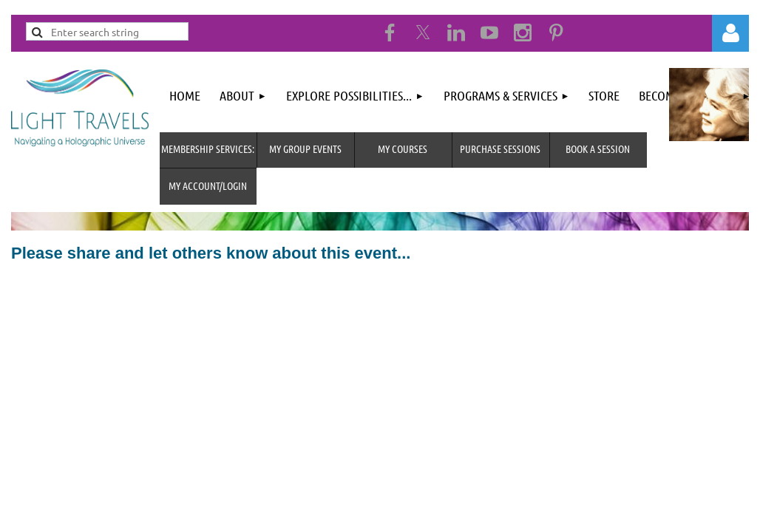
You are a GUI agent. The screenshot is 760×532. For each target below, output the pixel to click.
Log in (730, 33)
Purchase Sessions (500, 149)
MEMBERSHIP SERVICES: (208, 149)
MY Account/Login (208, 185)
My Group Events (305, 149)
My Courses (403, 149)
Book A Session (598, 149)
